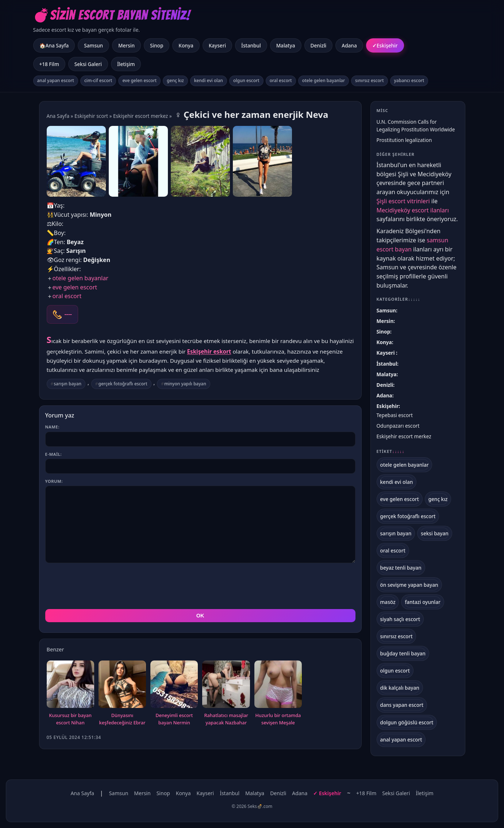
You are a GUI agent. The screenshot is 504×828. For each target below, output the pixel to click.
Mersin (126, 45)
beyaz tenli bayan (401, 568)
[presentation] (101, 586)
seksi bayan (435, 533)
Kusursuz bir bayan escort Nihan (70, 719)
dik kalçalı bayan (400, 688)
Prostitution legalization (404, 140)
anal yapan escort (56, 80)
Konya (186, 45)
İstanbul (251, 45)
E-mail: (54, 454)
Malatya (286, 45)
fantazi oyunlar (422, 602)
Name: (52, 427)
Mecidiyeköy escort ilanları (413, 210)
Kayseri (217, 45)
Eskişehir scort (91, 116)
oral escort (281, 80)
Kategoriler (399, 299)
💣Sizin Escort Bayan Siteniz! (112, 15)
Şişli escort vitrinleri (403, 201)
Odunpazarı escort (398, 426)
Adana (349, 45)
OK (200, 616)
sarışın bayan (68, 384)
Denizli (319, 45)
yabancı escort (409, 80)
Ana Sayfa (58, 116)
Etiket (391, 451)
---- (68, 314)
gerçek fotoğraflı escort (123, 384)
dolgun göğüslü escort (407, 722)
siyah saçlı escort (400, 619)
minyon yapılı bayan (185, 384)
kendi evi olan (209, 80)
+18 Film (49, 64)
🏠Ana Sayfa (54, 45)
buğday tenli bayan (403, 653)
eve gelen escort (139, 80)
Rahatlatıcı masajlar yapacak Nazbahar (226, 719)
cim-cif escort (98, 80)
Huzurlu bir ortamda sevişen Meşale (278, 719)
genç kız (175, 80)
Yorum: (54, 481)
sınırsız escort (369, 80)
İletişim (126, 64)
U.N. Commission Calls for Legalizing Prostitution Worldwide (416, 126)
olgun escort (246, 80)
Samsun (93, 45)
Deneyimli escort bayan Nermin (174, 719)
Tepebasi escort (395, 415)
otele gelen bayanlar (324, 80)
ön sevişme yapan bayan (409, 585)
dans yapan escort (402, 705)
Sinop (157, 45)
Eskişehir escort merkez (141, 116)
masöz (388, 602)
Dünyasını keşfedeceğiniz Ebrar (122, 719)
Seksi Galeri (88, 64)
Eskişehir (387, 45)
